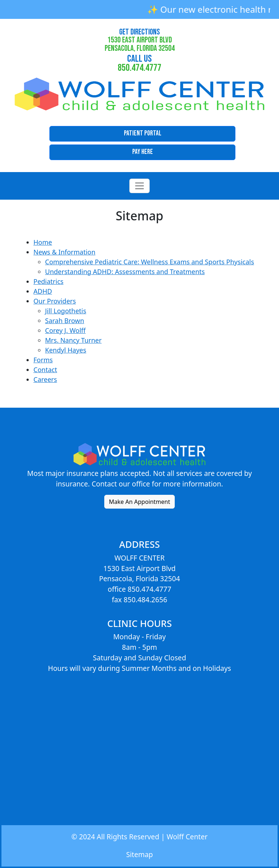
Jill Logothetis (66, 311)
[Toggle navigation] (139, 186)
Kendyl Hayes (66, 350)
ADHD (43, 291)
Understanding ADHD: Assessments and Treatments (125, 272)
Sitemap (139, 854)
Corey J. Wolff (65, 330)
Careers (45, 379)
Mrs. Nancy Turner (73, 340)
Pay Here (143, 152)
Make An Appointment (140, 502)
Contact (45, 370)
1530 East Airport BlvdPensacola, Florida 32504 (140, 40)
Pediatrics (48, 281)
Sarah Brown (65, 321)
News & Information (64, 252)
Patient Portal (143, 133)
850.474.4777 (139, 63)
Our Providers (55, 301)
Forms (43, 360)
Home (43, 242)
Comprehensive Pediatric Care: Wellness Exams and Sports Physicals (149, 262)
